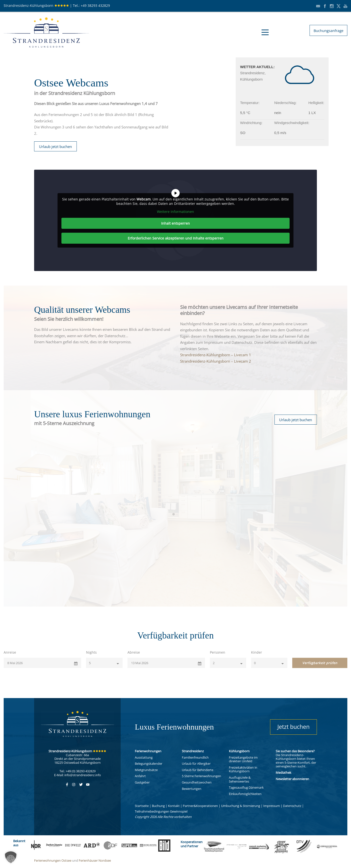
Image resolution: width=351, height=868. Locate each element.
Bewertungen (192, 789)
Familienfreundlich (195, 757)
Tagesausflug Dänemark (246, 787)
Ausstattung (144, 757)
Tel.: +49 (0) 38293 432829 (78, 771)
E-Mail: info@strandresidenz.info (78, 775)
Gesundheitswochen (197, 782)
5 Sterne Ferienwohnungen (201, 776)
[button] (11, 857)
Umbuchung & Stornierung (241, 806)
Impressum (272, 806)
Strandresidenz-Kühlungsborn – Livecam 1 (216, 355)
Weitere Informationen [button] (175, 212)
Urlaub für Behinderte (198, 770)
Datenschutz (292, 806)
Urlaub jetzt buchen (55, 146)
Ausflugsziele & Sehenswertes (240, 779)
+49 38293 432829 (95, 5)
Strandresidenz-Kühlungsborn (36, 5)
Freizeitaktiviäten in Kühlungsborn (243, 769)
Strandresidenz (193, 751)
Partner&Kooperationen (200, 806)
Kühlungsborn (239, 751)
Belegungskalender (149, 763)
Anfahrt (140, 776)
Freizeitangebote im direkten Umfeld (243, 759)
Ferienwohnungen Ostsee (53, 860)
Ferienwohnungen (148, 751)
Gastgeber (142, 782)
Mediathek (283, 773)
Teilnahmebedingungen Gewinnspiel (161, 811)
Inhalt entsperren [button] (175, 223)
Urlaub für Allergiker (196, 763)
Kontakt (174, 806)
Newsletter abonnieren (292, 779)
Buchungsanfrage (328, 31)
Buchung (158, 806)
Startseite (142, 806)
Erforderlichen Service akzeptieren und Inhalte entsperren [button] (176, 238)
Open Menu (265, 32)
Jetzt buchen (293, 727)
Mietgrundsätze (146, 770)
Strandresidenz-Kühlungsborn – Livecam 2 (216, 361)
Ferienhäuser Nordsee (95, 860)
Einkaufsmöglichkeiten (245, 794)
